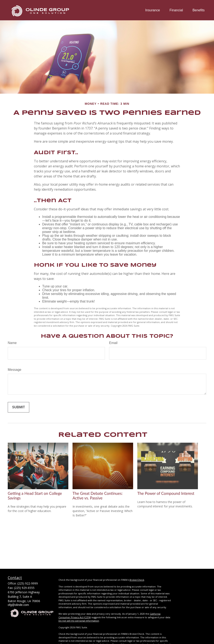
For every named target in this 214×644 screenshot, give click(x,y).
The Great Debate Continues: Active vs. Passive (98, 496)
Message (15, 370)
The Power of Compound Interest (166, 493)
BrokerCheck (137, 580)
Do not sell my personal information (79, 621)
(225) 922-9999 (28, 583)
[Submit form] (18, 407)
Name (12, 343)
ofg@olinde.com (18, 605)
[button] (153, 10)
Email (113, 343)
